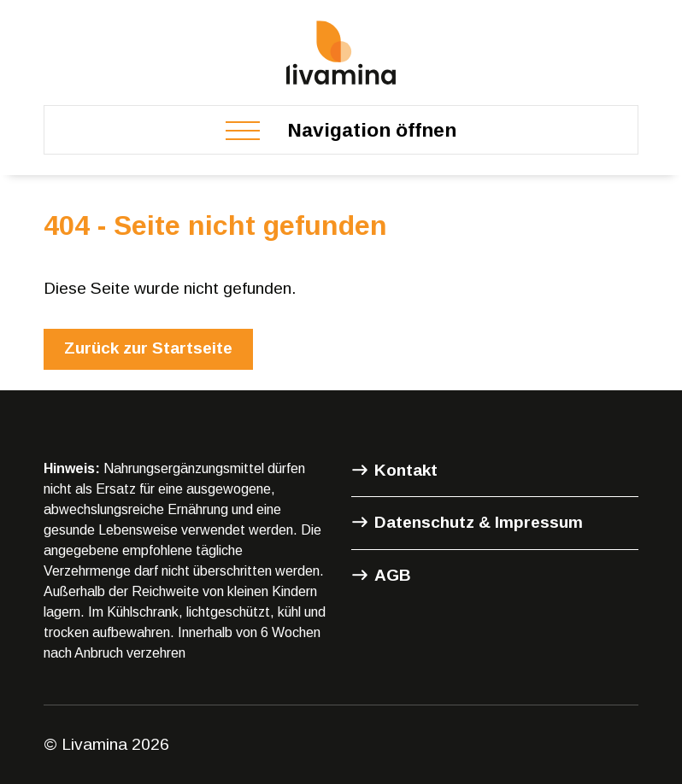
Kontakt (406, 470)
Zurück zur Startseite (148, 348)
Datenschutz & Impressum (479, 522)
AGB (393, 575)
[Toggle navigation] (341, 130)
